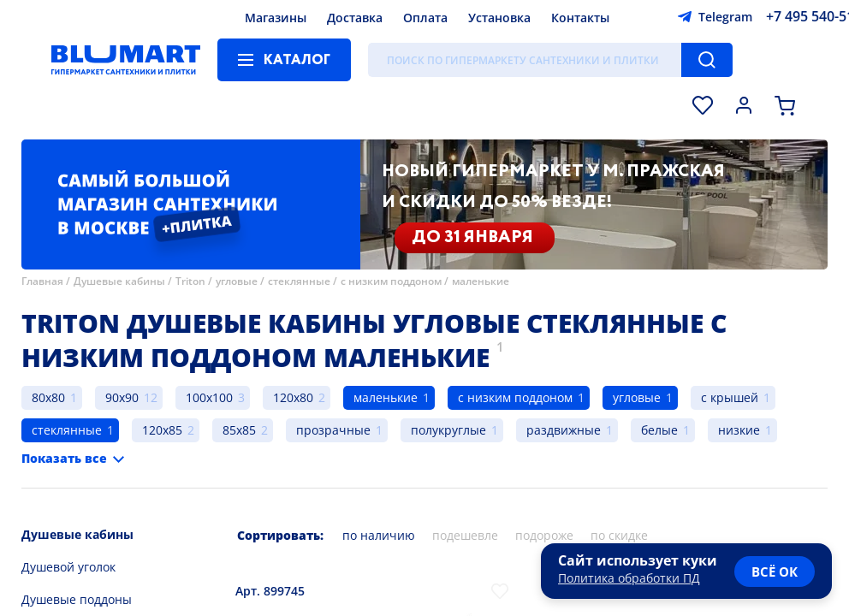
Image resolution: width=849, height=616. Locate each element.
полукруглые (448, 430)
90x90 (122, 397)
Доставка (355, 18)
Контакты (580, 18)
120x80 (293, 397)
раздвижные (564, 430)
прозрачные (333, 430)
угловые (237, 281)
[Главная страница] (126, 60)
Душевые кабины (119, 281)
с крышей (730, 397)
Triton (190, 281)
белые (659, 430)
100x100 (209, 397)
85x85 (239, 430)
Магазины (276, 18)
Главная (42, 281)
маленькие (481, 281)
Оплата (425, 18)
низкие (739, 430)
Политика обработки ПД (629, 578)
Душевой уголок (68, 567)
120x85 (162, 430)
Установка (499, 18)
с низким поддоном (391, 281)
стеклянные (299, 281)
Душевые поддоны (77, 599)
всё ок (775, 572)
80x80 (48, 397)
